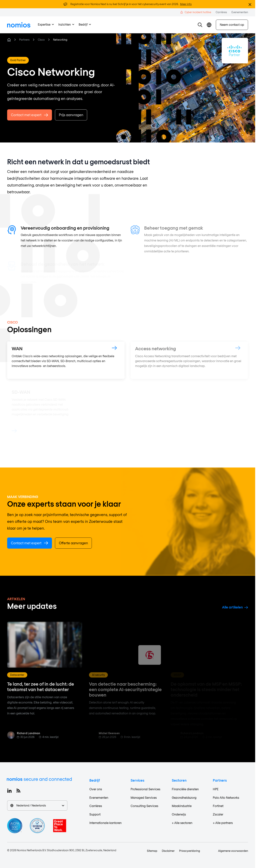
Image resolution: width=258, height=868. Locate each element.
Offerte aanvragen (73, 543)
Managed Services (144, 798)
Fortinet (218, 806)
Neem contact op (232, 25)
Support (95, 814)
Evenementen (99, 798)
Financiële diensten (185, 789)
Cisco (41, 40)
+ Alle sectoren (182, 823)
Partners (24, 40)
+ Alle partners (223, 823)
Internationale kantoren (105, 823)
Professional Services (145, 789)
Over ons (96, 789)
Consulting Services (144, 806)
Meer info (186, 4)
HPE (216, 789)
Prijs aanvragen (71, 118)
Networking (60, 40)
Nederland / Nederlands (37, 805)
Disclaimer (168, 851)
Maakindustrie (182, 806)
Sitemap (152, 851)
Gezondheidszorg (184, 798)
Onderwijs (179, 814)
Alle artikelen (235, 607)
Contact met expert (30, 118)
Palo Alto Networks (226, 798)
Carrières (96, 806)
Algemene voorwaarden (233, 851)
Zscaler (218, 814)
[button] (200, 25)
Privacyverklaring (190, 851)
